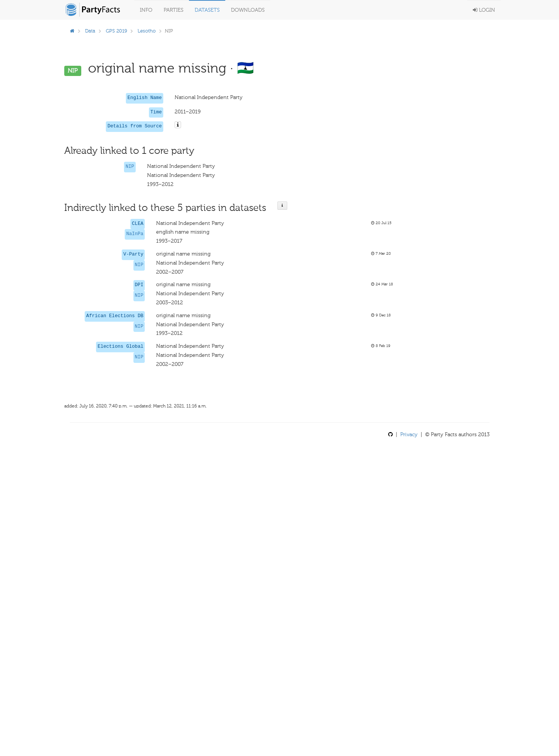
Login (484, 10)
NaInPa (135, 234)
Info (146, 10)
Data (90, 31)
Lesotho (147, 31)
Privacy (409, 435)
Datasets (207, 10)
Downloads (248, 10)
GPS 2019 (116, 31)
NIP (130, 167)
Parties (173, 10)
